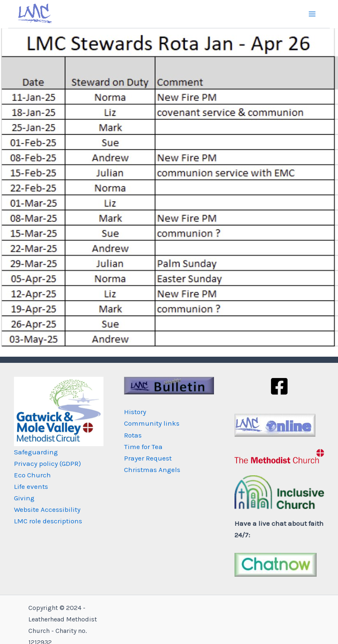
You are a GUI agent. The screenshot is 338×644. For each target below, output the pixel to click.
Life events (31, 486)
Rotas (133, 435)
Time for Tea (143, 447)
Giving (24, 498)
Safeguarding (36, 452)
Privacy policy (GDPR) (47, 463)
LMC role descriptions (48, 521)
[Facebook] (279, 386)
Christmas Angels (152, 470)
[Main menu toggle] (313, 14)
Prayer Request (148, 458)
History (135, 412)
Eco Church (32, 475)
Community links (152, 423)
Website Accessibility (47, 509)
